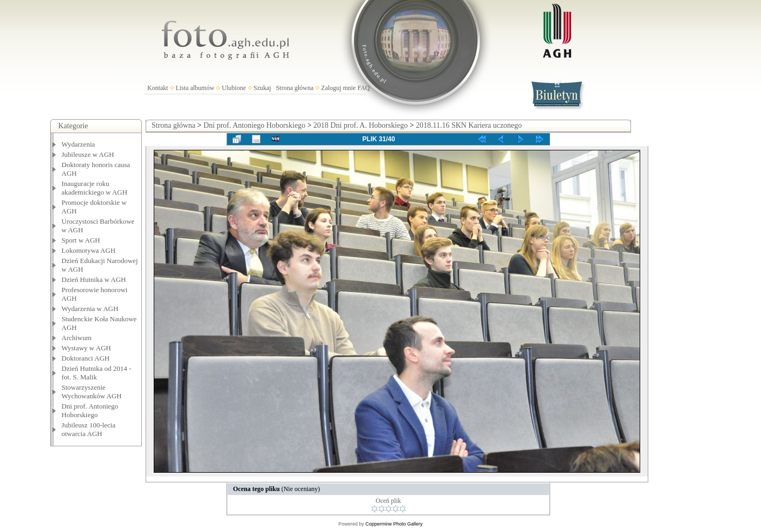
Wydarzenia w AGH (90, 309)
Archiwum (77, 338)
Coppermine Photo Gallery (394, 524)
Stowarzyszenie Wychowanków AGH (92, 392)
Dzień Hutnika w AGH (94, 279)
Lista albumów (195, 88)
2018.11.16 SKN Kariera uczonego (469, 125)
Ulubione (234, 88)
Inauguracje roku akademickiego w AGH (94, 188)
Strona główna (295, 88)
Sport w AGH (81, 240)
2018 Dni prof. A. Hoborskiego (361, 125)
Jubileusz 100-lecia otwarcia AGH (88, 429)
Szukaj (262, 88)
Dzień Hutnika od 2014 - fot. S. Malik (96, 373)
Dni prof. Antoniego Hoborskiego (90, 410)
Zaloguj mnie (338, 88)
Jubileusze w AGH (88, 154)
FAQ (364, 88)
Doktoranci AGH (85, 358)
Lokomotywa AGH (88, 250)
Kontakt (158, 88)
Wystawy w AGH (86, 348)
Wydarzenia (78, 144)
